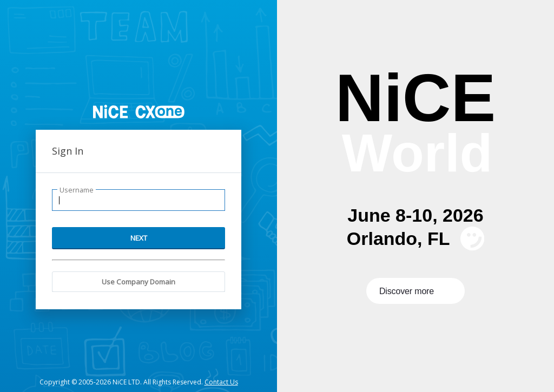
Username (77, 190)
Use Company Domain (138, 282)
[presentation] (415, 196)
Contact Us (221, 382)
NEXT (139, 238)
